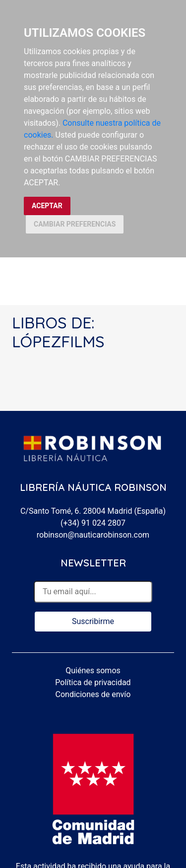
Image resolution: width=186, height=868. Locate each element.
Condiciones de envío (93, 694)
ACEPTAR (47, 206)
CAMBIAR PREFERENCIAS (75, 224)
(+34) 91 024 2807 (93, 523)
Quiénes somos (93, 671)
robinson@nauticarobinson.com (93, 535)
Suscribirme (93, 621)
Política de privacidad (93, 682)
